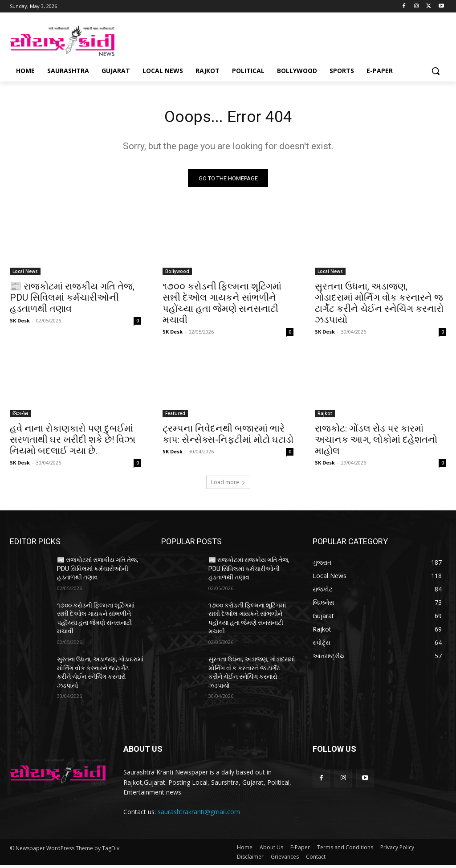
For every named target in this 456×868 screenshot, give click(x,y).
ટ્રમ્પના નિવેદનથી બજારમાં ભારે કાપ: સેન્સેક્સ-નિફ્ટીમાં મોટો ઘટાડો (228, 437)
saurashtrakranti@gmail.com (199, 814)
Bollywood (177, 274)
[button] (436, 71)
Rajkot (325, 416)
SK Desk (20, 323)
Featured (175, 416)
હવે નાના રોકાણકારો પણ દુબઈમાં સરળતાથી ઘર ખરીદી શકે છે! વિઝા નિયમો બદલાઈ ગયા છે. (73, 443)
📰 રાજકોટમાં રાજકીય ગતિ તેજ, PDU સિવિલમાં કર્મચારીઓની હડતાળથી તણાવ (72, 300)
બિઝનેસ (20, 416)
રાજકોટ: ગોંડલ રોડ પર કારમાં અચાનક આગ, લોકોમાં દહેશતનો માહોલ (376, 443)
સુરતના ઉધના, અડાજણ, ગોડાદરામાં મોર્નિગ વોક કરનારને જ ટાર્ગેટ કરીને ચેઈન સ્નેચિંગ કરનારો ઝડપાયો (379, 306)
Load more (228, 485)
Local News (25, 274)
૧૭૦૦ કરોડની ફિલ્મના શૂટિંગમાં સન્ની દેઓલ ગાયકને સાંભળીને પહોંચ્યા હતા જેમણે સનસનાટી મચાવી (222, 306)
